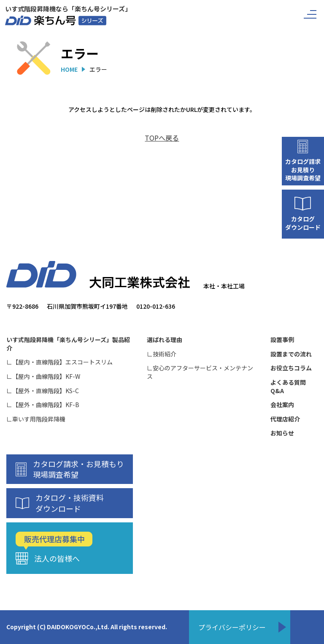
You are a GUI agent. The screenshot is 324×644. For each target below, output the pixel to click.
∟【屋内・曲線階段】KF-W (43, 376)
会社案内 (282, 405)
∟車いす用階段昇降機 (36, 419)
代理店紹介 (285, 419)
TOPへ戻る (162, 138)
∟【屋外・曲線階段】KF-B (43, 405)
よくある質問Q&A (288, 387)
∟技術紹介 (162, 354)
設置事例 (282, 340)
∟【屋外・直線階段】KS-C (43, 391)
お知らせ (282, 433)
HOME (69, 69)
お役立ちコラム (291, 368)
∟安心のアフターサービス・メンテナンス (200, 372)
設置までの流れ (291, 354)
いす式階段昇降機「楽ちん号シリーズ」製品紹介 (68, 344)
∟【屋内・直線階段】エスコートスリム (59, 362)
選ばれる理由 (165, 340)
